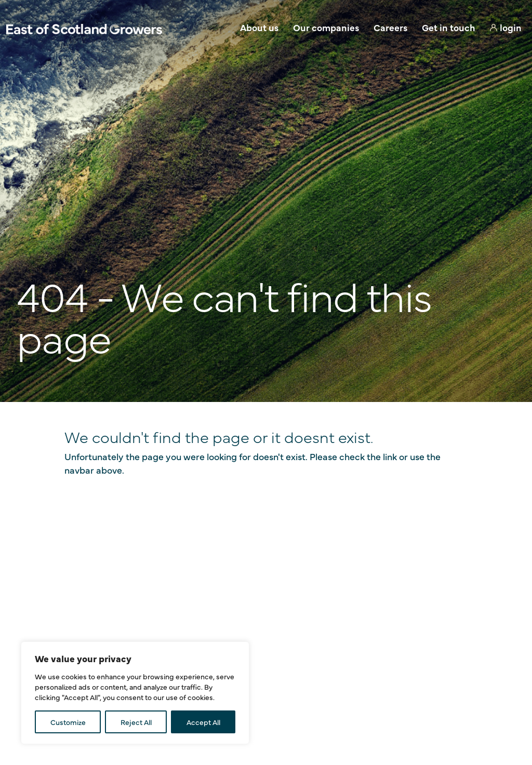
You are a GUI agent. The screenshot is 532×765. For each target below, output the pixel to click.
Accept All (203, 722)
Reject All (136, 722)
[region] (135, 693)
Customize (68, 722)
